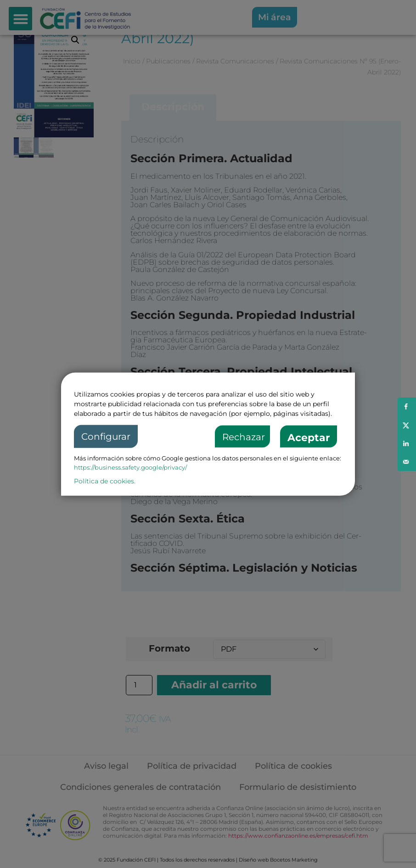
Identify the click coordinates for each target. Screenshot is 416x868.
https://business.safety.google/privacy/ (130, 467)
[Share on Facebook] (407, 407)
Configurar (106, 437)
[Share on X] (407, 425)
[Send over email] (407, 462)
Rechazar (244, 437)
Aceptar (309, 438)
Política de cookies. (105, 481)
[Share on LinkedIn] (407, 443)
